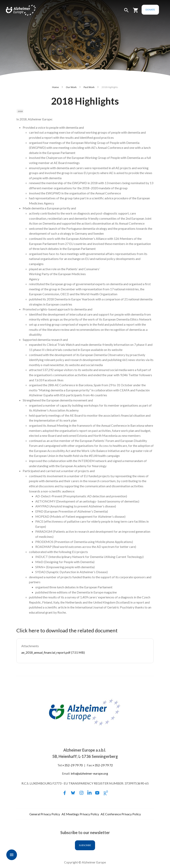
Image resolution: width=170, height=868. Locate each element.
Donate (157, 10)
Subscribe (85, 845)
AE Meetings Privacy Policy (80, 814)
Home (55, 87)
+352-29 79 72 (103, 765)
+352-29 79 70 (72, 765)
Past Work (89, 87)
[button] (133, 12)
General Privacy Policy (45, 814)
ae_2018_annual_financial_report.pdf (46, 652)
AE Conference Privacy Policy (121, 814)
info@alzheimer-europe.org (89, 773)
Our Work (71, 87)
